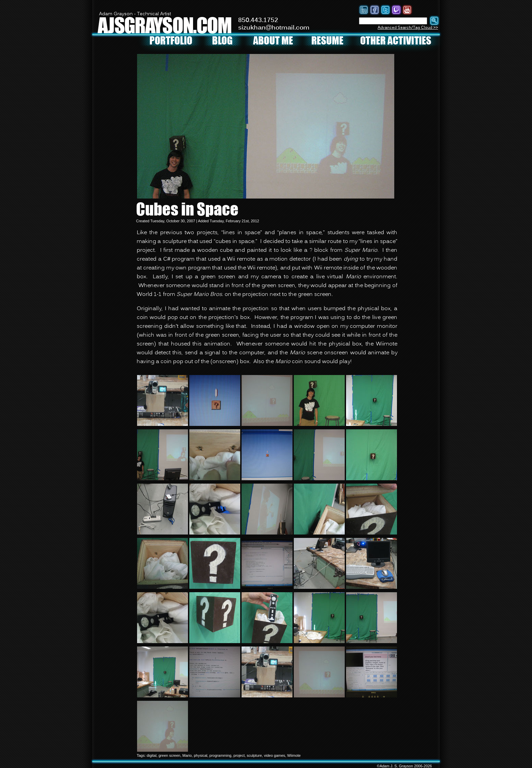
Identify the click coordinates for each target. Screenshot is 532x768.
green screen (169, 755)
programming (220, 755)
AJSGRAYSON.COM (165, 25)
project (239, 755)
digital (151, 755)
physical (201, 755)
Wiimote (294, 755)
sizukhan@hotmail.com (274, 28)
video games (274, 755)
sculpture (254, 755)
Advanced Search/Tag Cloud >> (408, 28)
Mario (187, 755)
